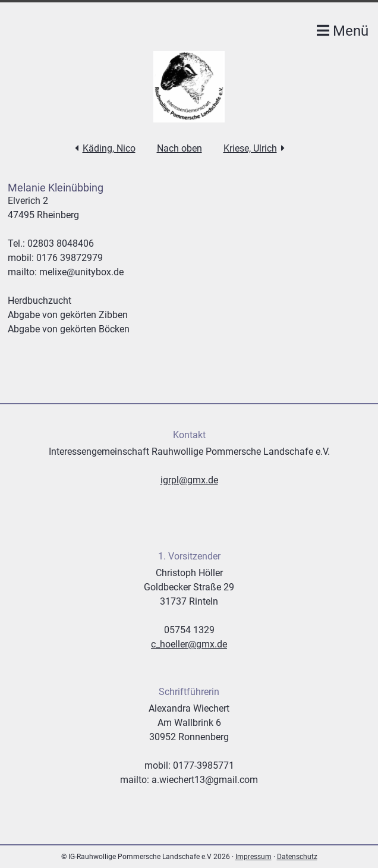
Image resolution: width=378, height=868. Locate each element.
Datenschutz (297, 857)
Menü (343, 31)
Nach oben (179, 148)
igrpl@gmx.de (189, 480)
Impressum (253, 857)
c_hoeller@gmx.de (189, 644)
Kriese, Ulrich (250, 148)
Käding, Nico (109, 148)
